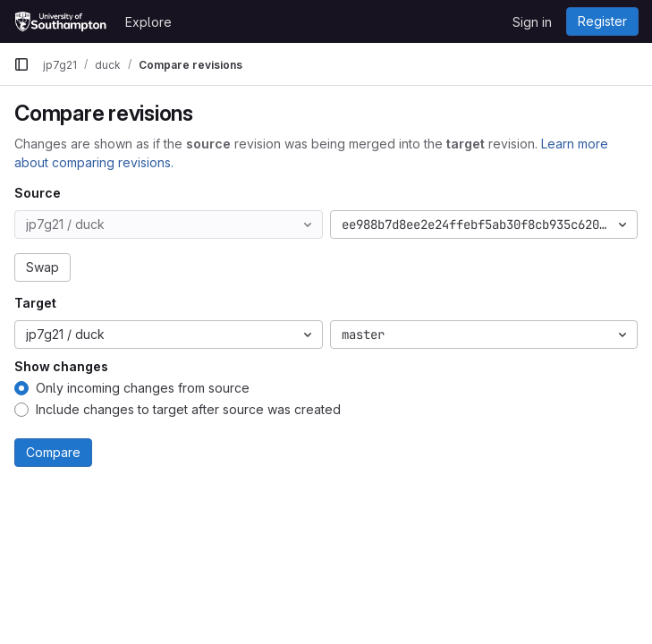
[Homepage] (60, 21)
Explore (148, 22)
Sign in (532, 22)
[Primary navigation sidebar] (21, 64)
